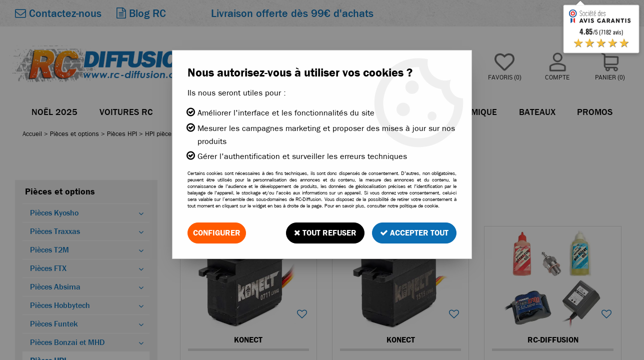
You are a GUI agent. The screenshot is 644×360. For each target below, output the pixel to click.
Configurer (217, 233)
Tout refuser (325, 233)
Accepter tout (414, 233)
